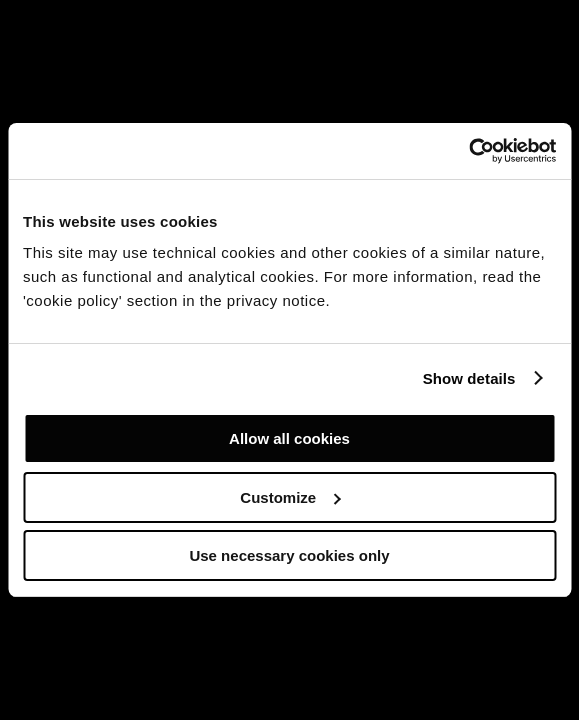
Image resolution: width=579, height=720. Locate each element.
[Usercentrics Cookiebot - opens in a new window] (468, 151)
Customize (290, 497)
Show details (469, 378)
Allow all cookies (289, 438)
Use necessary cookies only (289, 555)
